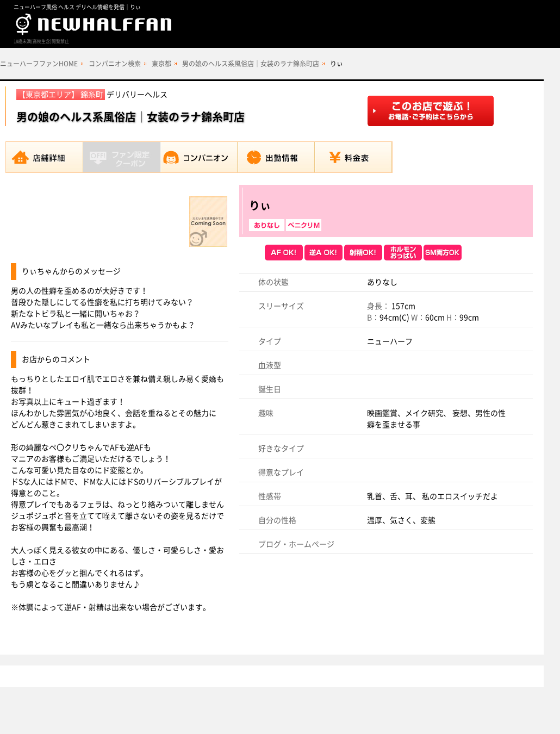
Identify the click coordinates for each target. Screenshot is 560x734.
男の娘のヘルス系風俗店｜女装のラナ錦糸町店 (251, 64)
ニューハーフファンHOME (39, 64)
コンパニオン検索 (115, 64)
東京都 (161, 64)
